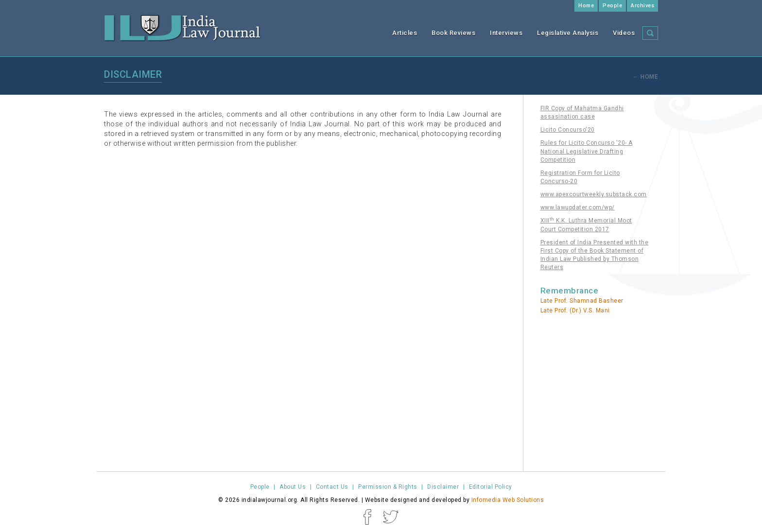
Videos (624, 33)
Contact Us (332, 487)
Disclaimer (443, 487)
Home (586, 6)
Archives (642, 6)
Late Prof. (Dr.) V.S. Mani (575, 310)
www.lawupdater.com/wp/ (578, 207)
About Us (293, 487)
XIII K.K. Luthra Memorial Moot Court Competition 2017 (586, 224)
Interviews (506, 33)
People (612, 6)
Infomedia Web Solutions (508, 500)
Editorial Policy (491, 487)
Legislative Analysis (568, 33)
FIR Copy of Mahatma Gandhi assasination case (582, 112)
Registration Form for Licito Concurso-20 (580, 177)
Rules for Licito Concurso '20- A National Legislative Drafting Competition (587, 151)
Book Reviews (453, 33)
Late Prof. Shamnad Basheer (582, 301)
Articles (405, 33)
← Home (645, 77)
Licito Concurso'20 (568, 130)
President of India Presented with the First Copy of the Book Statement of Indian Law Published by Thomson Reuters (595, 255)
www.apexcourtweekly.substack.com (594, 194)
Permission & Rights (388, 487)
